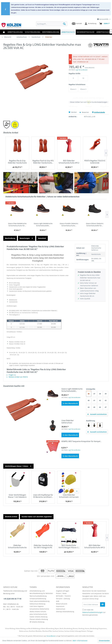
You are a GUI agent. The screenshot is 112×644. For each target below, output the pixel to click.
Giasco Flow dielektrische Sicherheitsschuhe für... (17, 225)
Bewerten (84, 112)
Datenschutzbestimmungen (93, 612)
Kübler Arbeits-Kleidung (38, 617)
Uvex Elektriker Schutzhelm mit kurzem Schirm (69, 496)
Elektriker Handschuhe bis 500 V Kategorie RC (43, 546)
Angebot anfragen (63, 591)
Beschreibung (10, 238)
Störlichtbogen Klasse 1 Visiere (18, 466)
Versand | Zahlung (63, 599)
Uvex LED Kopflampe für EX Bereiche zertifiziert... (43, 496)
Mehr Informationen (80, 641)
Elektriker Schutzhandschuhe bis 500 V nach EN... (17, 546)
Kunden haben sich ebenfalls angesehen (37, 517)
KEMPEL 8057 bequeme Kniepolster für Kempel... (81, 441)
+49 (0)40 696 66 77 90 (12, 599)
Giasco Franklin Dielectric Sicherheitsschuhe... (69, 225)
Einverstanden (104, 641)
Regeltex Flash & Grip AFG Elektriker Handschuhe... (43, 162)
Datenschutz (61, 609)
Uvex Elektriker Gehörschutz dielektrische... (68, 422)
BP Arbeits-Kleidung (37, 622)
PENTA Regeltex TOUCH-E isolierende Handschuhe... (95, 162)
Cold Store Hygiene (37, 606)
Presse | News (61, 593)
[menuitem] (52, 24)
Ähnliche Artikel (11, 517)
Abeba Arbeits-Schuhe (38, 612)
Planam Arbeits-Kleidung (39, 619)
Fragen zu (11, 375)
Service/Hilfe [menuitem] (103, 19)
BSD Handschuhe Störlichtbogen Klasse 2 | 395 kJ (69, 546)
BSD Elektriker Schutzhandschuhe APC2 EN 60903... (69, 162)
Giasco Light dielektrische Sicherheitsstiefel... (43, 225)
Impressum (60, 606)
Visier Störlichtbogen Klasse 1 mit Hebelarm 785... (17, 496)
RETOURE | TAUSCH (63, 596)
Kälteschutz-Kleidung (37, 604)
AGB (58, 601)
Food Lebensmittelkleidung (40, 601)
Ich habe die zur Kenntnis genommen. (94, 612)
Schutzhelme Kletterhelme (39, 609)
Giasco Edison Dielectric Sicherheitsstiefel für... (95, 225)
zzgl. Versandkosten (82, 70)
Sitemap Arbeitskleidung (65, 612)
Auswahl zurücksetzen (97, 414)
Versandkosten (51, 636)
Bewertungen (27, 238)
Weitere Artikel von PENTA (17, 377)
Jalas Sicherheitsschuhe (38, 614)
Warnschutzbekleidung (38, 596)
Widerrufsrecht (62, 604)
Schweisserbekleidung (38, 599)
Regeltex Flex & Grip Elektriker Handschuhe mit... (17, 162)
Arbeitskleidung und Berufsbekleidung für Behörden (41, 592)
